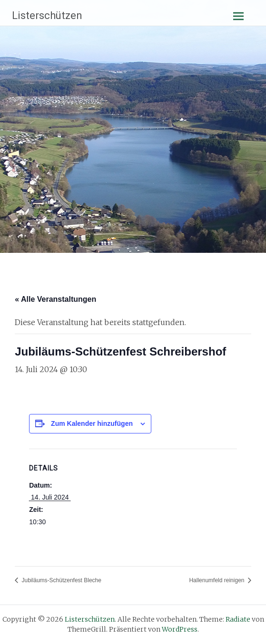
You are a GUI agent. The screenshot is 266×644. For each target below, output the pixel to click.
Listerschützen (47, 15)
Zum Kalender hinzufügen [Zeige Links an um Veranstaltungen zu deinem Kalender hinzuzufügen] (92, 423)
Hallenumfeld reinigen (217, 580)
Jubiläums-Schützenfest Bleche (61, 580)
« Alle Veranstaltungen (55, 299)
